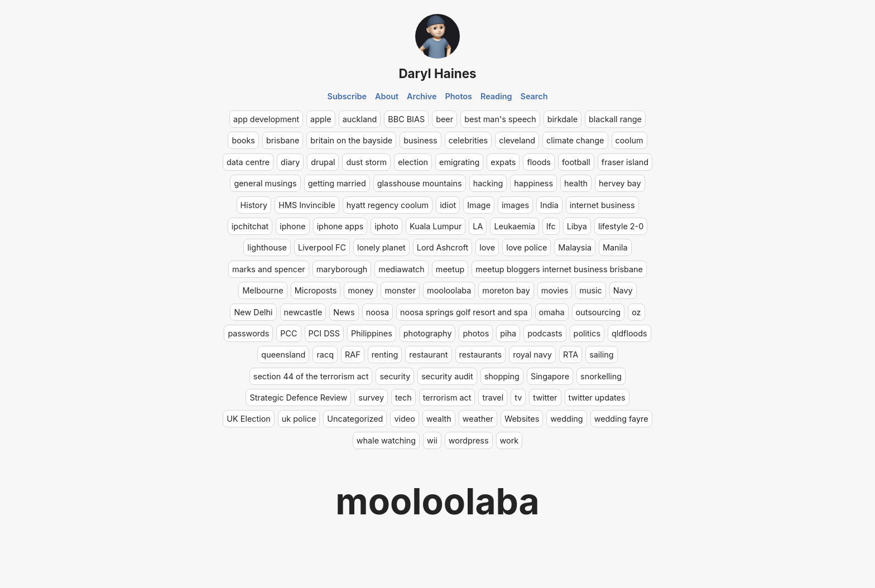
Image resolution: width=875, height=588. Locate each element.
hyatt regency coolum (388, 205)
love (487, 247)
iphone (292, 226)
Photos (459, 96)
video (404, 419)
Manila (615, 247)
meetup (450, 269)
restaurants (481, 355)
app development (266, 119)
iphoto (386, 226)
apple (321, 119)
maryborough (342, 269)
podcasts (545, 333)
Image (479, 205)
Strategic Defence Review (298, 397)
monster (400, 290)
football (576, 162)
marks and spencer (269, 269)
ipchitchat (250, 226)
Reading (496, 96)
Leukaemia (515, 226)
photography (428, 333)
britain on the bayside (351, 140)
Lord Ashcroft (443, 247)
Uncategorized (355, 419)
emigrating (459, 162)
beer (444, 119)
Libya (577, 226)
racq (325, 355)
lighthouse (267, 247)
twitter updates (597, 397)
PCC (289, 333)
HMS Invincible (307, 205)
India (549, 205)
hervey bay (620, 183)
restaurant (428, 355)
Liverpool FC (322, 247)
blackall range (615, 119)
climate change (575, 140)
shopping (502, 376)
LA (478, 226)
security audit (447, 376)
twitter (545, 397)
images (515, 205)
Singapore (550, 376)
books (243, 140)
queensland (283, 355)
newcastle (303, 312)
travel (493, 397)
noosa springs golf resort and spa (464, 312)
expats (503, 162)
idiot (448, 205)
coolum (629, 140)
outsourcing (598, 312)
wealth (439, 419)
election (413, 162)
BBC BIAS (406, 119)
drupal (323, 162)
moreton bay (506, 290)
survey (371, 397)
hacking (488, 183)
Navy (623, 290)
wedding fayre (621, 419)
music (590, 290)
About (387, 96)
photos (476, 333)
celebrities (468, 140)
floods (539, 162)
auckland (360, 119)
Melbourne (263, 290)
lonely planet (381, 247)
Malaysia (575, 247)
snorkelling (601, 376)
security (395, 376)
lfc (551, 226)
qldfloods (629, 333)
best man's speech (500, 119)
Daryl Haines (437, 73)
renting (385, 355)
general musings (265, 183)
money (360, 290)
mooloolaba (449, 290)
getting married (337, 183)
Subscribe (347, 96)
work (509, 440)
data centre (248, 162)
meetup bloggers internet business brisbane (559, 269)
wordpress (469, 440)
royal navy (532, 355)
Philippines (372, 333)
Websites (522, 419)
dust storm (366, 162)
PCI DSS (324, 333)
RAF (353, 355)
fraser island (625, 162)
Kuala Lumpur (436, 226)
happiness (533, 183)
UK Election (249, 419)
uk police (299, 419)
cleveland (517, 140)
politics (587, 333)
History (254, 205)
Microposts (316, 290)
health (576, 183)
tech (403, 397)
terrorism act (447, 397)
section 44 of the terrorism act (311, 376)
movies (555, 290)
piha (508, 333)
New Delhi (253, 312)
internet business (602, 205)
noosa (378, 312)
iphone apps (340, 226)
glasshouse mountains (420, 183)
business (420, 140)
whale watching (386, 440)
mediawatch (402, 269)
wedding (566, 419)
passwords (248, 333)
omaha (552, 312)
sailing (601, 355)
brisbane (283, 140)
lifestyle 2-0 (621, 226)
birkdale (562, 119)
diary (290, 162)
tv (518, 397)
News (344, 312)
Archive (422, 96)
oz (636, 312)
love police (527, 247)
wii (432, 440)
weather (478, 419)
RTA (571, 355)
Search (534, 96)
